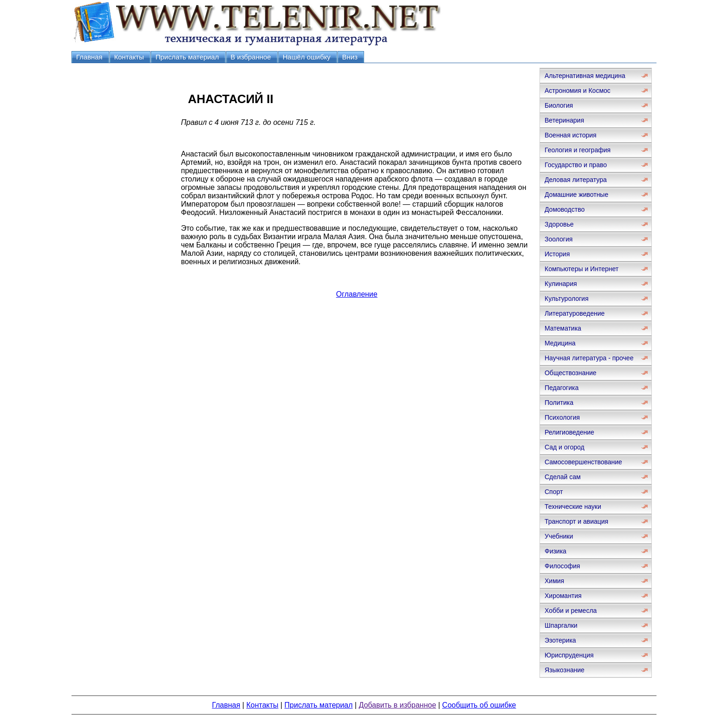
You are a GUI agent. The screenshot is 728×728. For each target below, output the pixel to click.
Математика (563, 328)
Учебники (559, 536)
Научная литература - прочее (589, 358)
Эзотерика (560, 640)
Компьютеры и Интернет (582, 269)
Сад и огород (565, 447)
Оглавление (357, 294)
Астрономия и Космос (578, 91)
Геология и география (578, 150)
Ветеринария (564, 120)
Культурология (567, 299)
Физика (556, 551)
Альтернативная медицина (585, 76)
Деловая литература (576, 180)
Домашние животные (576, 195)
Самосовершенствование (583, 462)
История (557, 254)
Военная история (571, 135)
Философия (562, 566)
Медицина (560, 343)
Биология (559, 105)
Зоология (559, 239)
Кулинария (561, 284)
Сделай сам (563, 477)
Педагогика (562, 388)
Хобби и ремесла (571, 611)
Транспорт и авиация (576, 521)
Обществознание (571, 373)
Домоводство (565, 209)
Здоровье (559, 224)
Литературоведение (575, 313)
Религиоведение (569, 432)
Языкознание (565, 670)
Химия (554, 581)
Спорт (554, 492)
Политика (559, 403)
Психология (562, 417)
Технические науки (573, 507)
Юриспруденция (569, 655)
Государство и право (576, 165)
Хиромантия (563, 596)
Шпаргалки (561, 625)
